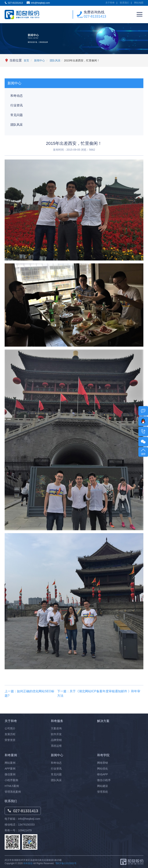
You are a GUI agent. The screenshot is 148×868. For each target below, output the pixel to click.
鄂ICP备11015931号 (66, 863)
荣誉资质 (10, 740)
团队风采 (55, 60)
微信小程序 (104, 780)
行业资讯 (17, 105)
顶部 (143, 452)
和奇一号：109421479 (18, 830)
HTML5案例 (12, 786)
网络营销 (103, 763)
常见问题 (17, 115)
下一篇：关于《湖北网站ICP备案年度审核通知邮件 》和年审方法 (99, 693)
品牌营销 (56, 740)
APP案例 (10, 769)
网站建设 (103, 786)
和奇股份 (28, 863)
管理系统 (103, 792)
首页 (26, 60)
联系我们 (124, 3)
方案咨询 (56, 728)
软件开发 (56, 734)
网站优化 (103, 769)
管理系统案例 (13, 792)
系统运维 (56, 746)
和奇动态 (17, 96)
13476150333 (26, 825)
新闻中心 (39, 60)
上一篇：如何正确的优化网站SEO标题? (29, 693)
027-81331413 (95, 16)
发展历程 (10, 734)
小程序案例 (11, 780)
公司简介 (10, 728)
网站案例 (10, 763)
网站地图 (139, 3)
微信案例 (10, 774)
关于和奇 (110, 3)
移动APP (103, 774)
